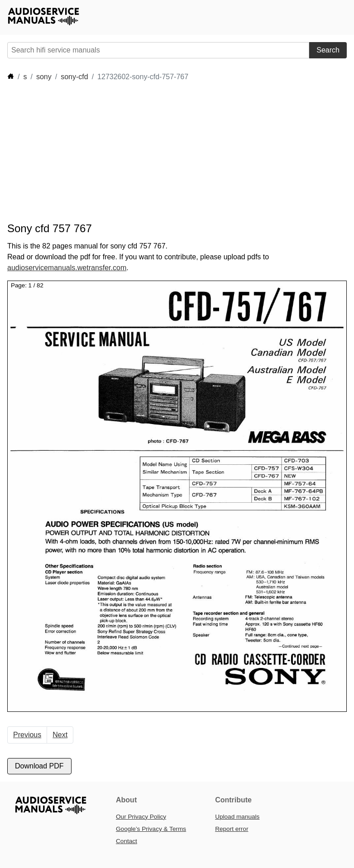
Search (328, 50)
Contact (127, 841)
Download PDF (39, 766)
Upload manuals (237, 817)
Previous (27, 735)
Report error (232, 829)
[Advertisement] (172, 152)
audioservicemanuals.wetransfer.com (67, 268)
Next (60, 735)
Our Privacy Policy (141, 817)
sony (44, 77)
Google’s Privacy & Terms (151, 829)
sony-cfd (74, 77)
